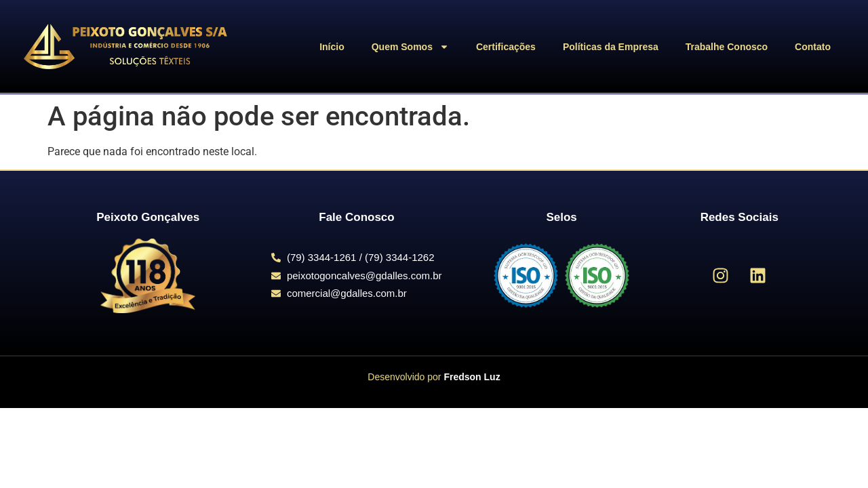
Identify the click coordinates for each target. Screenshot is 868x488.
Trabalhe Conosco (727, 47)
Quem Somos (410, 47)
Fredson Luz (472, 377)
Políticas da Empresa (611, 47)
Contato (813, 47)
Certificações (506, 47)
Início (332, 47)
